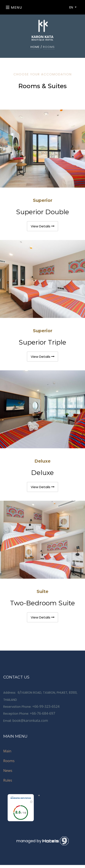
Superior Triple (42, 342)
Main (7, 751)
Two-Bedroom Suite (42, 603)
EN (72, 7)
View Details (42, 226)
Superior (43, 200)
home (35, 47)
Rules (8, 780)
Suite (42, 591)
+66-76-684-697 (42, 713)
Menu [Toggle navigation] (14, 7)
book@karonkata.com (30, 721)
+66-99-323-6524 (46, 706)
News (8, 771)
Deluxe (42, 461)
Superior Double (43, 212)
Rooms (9, 761)
